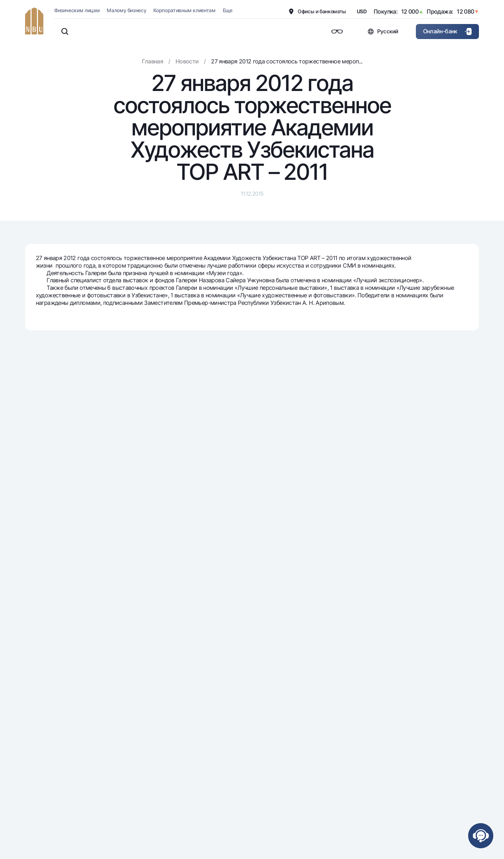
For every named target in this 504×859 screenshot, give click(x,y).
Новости (187, 61)
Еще (228, 10)
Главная (153, 61)
